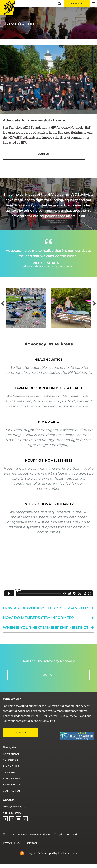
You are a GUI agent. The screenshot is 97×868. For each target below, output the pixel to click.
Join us (44, 154)
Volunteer (11, 779)
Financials (11, 766)
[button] (59, 4)
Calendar (11, 760)
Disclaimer (30, 843)
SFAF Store (11, 785)
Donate (21, 733)
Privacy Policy (11, 843)
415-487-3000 (12, 813)
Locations (11, 754)
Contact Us (12, 791)
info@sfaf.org (15, 807)
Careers (9, 772)
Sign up (48, 675)
